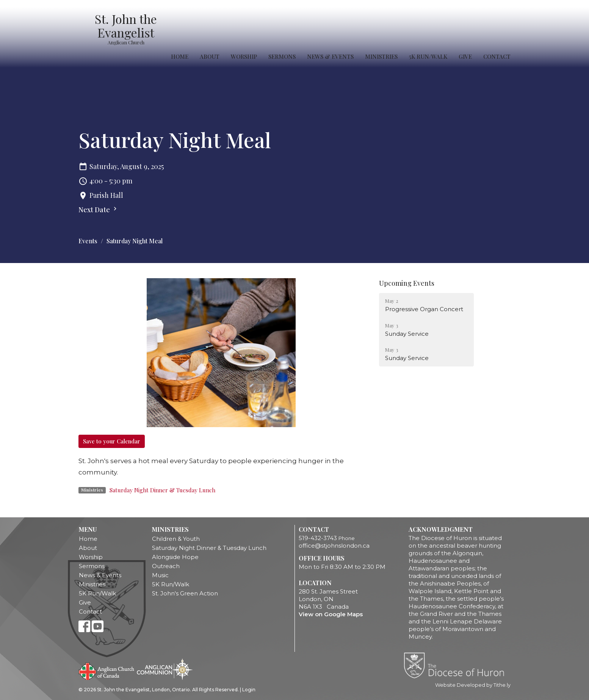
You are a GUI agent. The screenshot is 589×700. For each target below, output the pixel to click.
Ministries (381, 56)
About (210, 56)
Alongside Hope (175, 557)
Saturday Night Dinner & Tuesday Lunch (162, 490)
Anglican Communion (165, 669)
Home (180, 56)
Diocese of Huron (457, 665)
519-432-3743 (318, 538)
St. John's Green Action (185, 593)
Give (465, 56)
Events (88, 241)
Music (160, 575)
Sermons (282, 56)
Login (249, 690)
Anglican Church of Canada (107, 670)
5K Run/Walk (428, 56)
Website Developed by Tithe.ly (473, 685)
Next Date (99, 210)
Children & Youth (176, 539)
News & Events (330, 56)
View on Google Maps (331, 614)
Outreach (166, 566)
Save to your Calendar (112, 441)
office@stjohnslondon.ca (334, 546)
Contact (497, 56)
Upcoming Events (407, 283)
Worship (244, 56)
